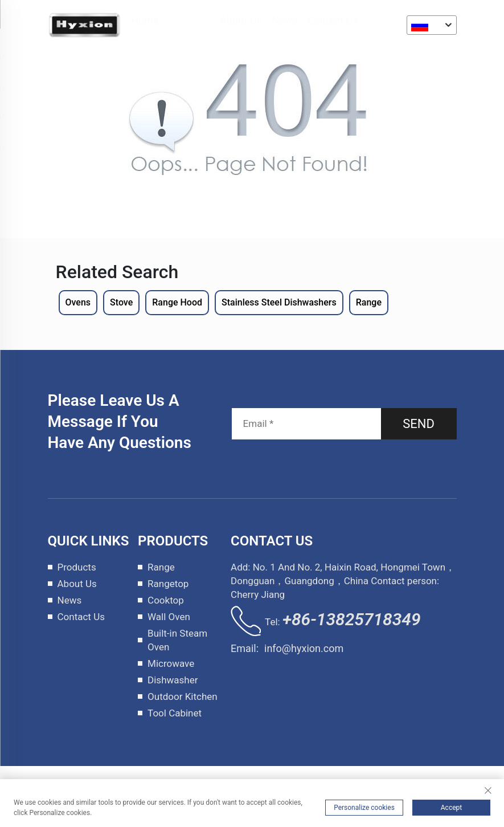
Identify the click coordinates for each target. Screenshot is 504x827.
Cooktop (166, 600)
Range (161, 567)
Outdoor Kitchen (183, 696)
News (285, 20)
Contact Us (333, 20)
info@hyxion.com (304, 648)
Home (145, 20)
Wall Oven (169, 617)
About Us (241, 20)
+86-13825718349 (352, 619)
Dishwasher (173, 680)
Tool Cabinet (175, 713)
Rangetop (168, 584)
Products (190, 20)
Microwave (171, 663)
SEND (419, 424)
